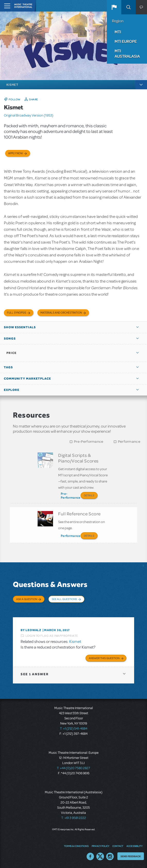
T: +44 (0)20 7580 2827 (73, 768)
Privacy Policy (100, 846)
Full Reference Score (79, 514)
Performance (129, 442)
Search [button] (128, 7)
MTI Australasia (127, 54)
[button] (114, 7)
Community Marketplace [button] (27, 379)
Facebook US (90, 856)
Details (89, 495)
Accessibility (134, 846)
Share (34, 99)
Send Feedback (131, 856)
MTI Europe (126, 41)
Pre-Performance (89, 442)
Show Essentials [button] (20, 327)
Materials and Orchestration (61, 313)
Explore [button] (12, 390)
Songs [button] (10, 339)
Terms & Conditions (76, 846)
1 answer (34, 674)
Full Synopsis (17, 313)
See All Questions (64, 599)
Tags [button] (8, 367)
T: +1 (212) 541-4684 (74, 729)
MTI (118, 32)
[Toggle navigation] (6, 6)
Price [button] (11, 353)
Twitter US (100, 856)
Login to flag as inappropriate (52, 636)
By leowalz (31, 630)
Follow (15, 99)
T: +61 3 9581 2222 (74, 818)
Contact (118, 846)
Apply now (16, 153)
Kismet (75, 642)
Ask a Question (27, 599)
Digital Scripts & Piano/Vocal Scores (78, 458)
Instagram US (110, 856)
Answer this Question (104, 658)
